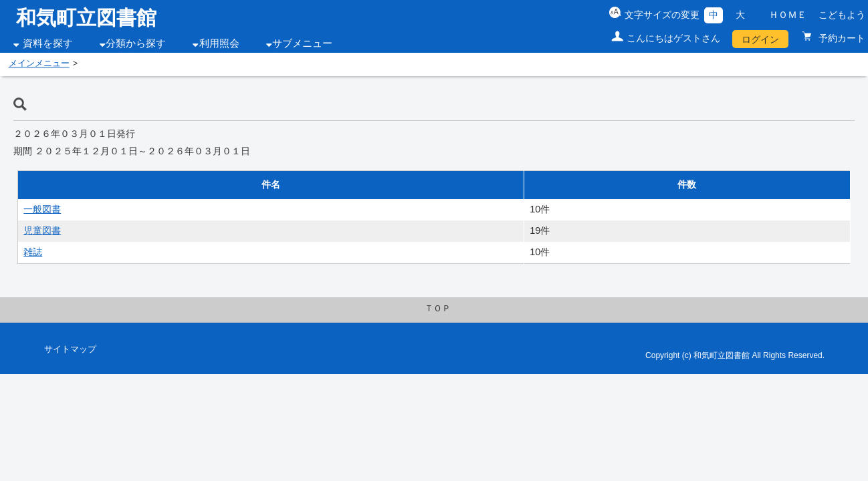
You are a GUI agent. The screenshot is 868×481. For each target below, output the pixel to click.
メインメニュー (39, 63)
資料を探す (48, 43)
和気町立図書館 (86, 18)
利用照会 (219, 43)
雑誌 (33, 252)
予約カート (841, 38)
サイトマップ (70, 349)
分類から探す (136, 43)
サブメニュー (302, 43)
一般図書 (42, 209)
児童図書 (42, 230)
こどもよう (842, 15)
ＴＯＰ (438, 309)
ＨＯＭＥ (788, 15)
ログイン (760, 39)
